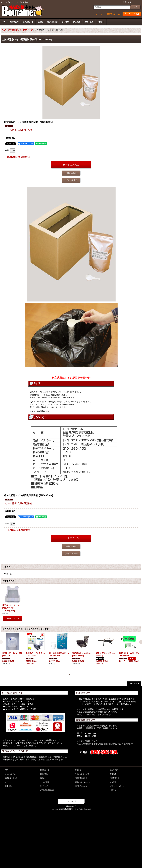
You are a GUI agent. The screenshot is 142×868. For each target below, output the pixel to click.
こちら (25, 746)
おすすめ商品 (44, 782)
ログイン (99, 14)
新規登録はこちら (113, 14)
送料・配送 (9, 786)
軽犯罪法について (81, 786)
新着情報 (78, 770)
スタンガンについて (82, 774)
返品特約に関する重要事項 (18, 157)
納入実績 (113, 782)
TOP (6, 770)
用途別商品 (44, 774)
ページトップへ (135, 683)
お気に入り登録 (71, 180)
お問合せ (113, 790)
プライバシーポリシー (118, 786)
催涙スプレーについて (83, 782)
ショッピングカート (12, 774)
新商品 (42, 778)
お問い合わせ (71, 173)
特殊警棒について (81, 778)
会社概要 (113, 774)
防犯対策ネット (71, 809)
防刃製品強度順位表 (47, 790)
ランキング (44, 786)
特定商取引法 (115, 778)
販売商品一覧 (44, 770)
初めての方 (114, 770)
